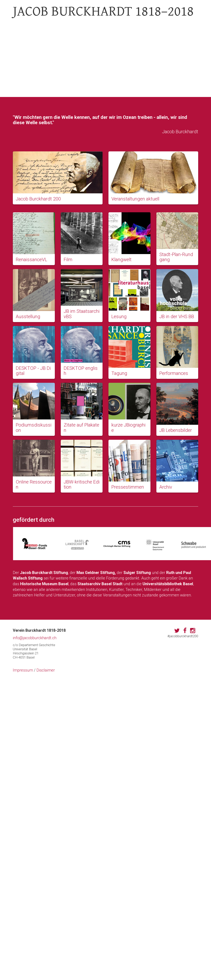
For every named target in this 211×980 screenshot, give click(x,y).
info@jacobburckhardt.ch (35, 638)
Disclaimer (46, 670)
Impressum (23, 670)
